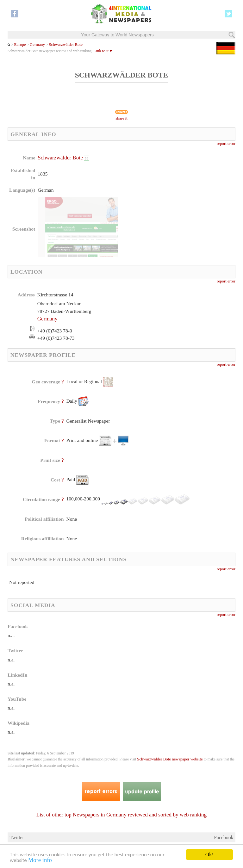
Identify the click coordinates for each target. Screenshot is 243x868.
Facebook (224, 837)
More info (40, 861)
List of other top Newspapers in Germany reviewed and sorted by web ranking (121, 815)
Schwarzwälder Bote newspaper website (170, 759)
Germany (37, 45)
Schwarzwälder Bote (66, 45)
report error (226, 144)
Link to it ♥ (103, 51)
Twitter (17, 837)
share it (121, 118)
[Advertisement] (173, 195)
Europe (20, 45)
